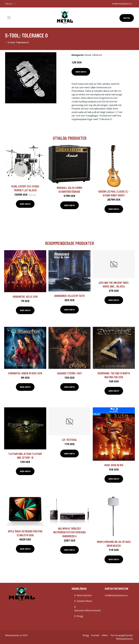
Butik (127, 18)
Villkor (105, 635)
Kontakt (95, 635)
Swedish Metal (84, 601)
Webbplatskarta (124, 639)
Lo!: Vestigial (69, 440)
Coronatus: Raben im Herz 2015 (25, 373)
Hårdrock (97, 55)
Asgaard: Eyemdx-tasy (69, 373)
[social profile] (15, 4)
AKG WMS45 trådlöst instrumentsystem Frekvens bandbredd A (69, 532)
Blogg (80, 616)
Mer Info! (81, 72)
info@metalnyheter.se (122, 4)
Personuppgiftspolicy (122, 635)
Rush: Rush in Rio (114, 465)
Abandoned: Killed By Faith (69, 296)
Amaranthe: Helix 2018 (25, 297)
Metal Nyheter (84, 595)
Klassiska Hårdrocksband (87, 610)
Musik (88, 55)
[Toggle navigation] (9, 18)
